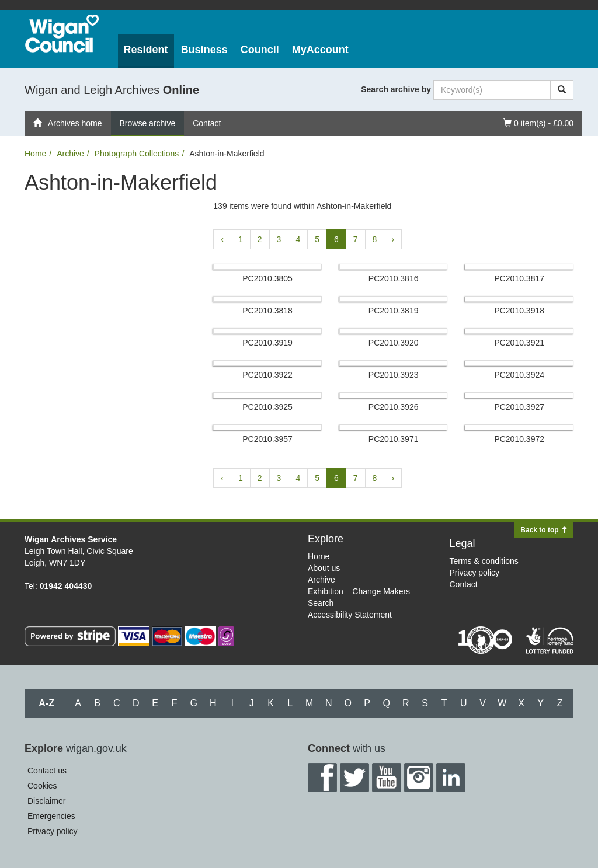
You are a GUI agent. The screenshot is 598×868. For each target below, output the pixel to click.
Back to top (544, 530)
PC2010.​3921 (519, 343)
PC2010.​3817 (519, 278)
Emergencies (51, 816)
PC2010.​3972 (519, 439)
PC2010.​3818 (267, 311)
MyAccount (320, 50)
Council (260, 50)
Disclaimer (46, 801)
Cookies (42, 786)
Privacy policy (475, 573)
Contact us (47, 771)
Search (321, 603)
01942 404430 (66, 586)
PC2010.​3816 (394, 278)
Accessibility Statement (350, 615)
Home (35, 154)
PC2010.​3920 (394, 343)
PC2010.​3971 (394, 439)
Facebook (322, 778)
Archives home (68, 123)
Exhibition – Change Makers (359, 591)
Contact (207, 123)
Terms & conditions (484, 561)
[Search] (562, 90)
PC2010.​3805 (267, 278)
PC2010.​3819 (394, 311)
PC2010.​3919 (267, 343)
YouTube (387, 778)
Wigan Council (62, 34)
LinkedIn (451, 778)
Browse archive (148, 123)
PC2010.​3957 (267, 439)
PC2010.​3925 (267, 407)
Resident (146, 50)
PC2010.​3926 (394, 407)
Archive (70, 154)
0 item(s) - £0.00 (538, 122)
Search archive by (396, 89)
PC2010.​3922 (267, 375)
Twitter (354, 778)
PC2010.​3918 (519, 311)
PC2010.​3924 (519, 375)
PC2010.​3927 (519, 407)
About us (324, 568)
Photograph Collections (137, 154)
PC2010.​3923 (394, 375)
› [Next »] (393, 239)
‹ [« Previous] (222, 239)
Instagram (419, 778)
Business (204, 50)
